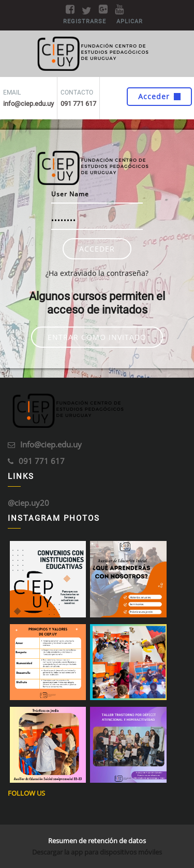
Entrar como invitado (97, 337)
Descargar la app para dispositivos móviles (97, 852)
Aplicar (130, 21)
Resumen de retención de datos (97, 841)
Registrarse (85, 21)
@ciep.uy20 (28, 503)
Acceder (159, 96)
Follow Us (26, 793)
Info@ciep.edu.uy (51, 444)
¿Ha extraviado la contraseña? (97, 273)
